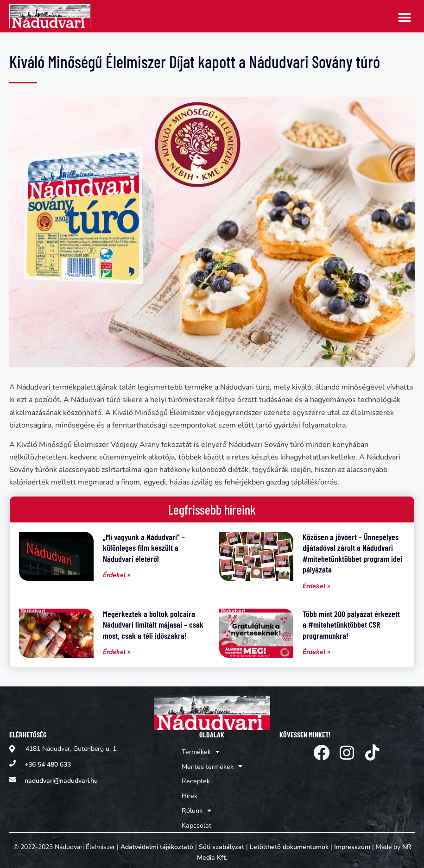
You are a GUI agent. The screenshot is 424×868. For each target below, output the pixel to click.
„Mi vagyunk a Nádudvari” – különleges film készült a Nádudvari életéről (144, 548)
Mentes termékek (212, 765)
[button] (404, 17)
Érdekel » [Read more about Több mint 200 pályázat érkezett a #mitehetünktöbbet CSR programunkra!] (316, 652)
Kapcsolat (197, 821)
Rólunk (197, 807)
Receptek (196, 779)
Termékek (201, 751)
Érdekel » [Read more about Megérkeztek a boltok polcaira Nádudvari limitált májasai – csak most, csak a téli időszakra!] (117, 652)
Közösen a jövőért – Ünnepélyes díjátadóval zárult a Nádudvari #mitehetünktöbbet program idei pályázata (352, 553)
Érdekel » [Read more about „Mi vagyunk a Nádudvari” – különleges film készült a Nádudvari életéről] (117, 575)
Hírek (190, 793)
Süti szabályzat (221, 842)
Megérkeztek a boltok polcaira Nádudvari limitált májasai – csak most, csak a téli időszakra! (153, 625)
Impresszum (352, 842)
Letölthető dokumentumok (289, 842)
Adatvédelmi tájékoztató (157, 842)
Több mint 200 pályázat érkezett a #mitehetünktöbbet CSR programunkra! (351, 625)
